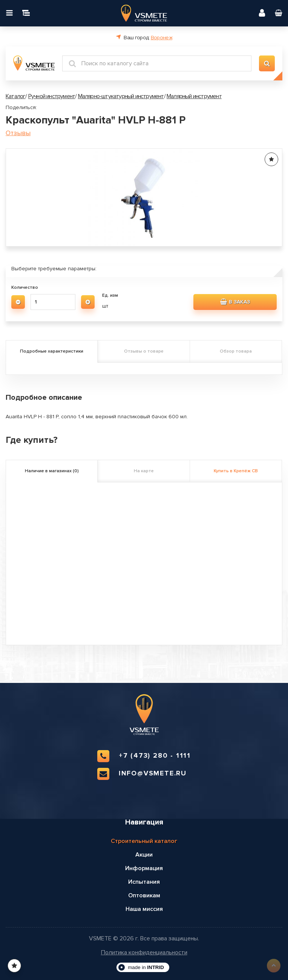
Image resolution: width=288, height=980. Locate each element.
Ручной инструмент (52, 96)
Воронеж (162, 38)
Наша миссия (144, 909)
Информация (144, 868)
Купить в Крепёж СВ (236, 471)
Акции (144, 855)
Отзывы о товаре (144, 351)
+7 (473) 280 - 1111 (144, 756)
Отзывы (18, 133)
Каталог (15, 96)
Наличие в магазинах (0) (52, 471)
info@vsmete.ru (142, 774)
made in (146, 967)
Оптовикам (144, 895)
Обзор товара (236, 351)
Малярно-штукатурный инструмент (121, 96)
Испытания (144, 882)
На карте (144, 471)
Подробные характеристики (52, 351)
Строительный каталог (144, 841)
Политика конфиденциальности (144, 953)
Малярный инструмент (194, 96)
